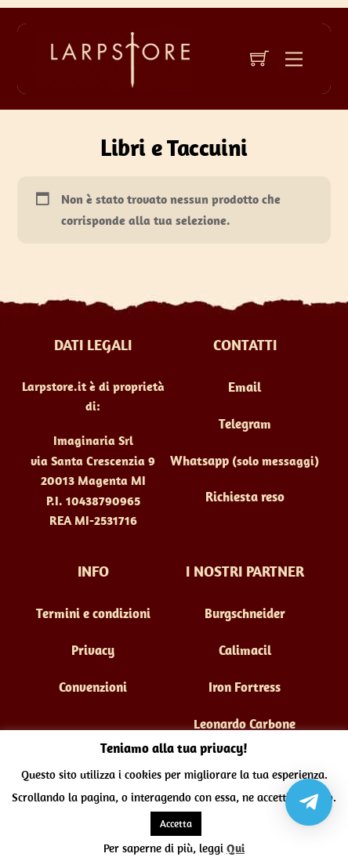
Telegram (245, 424)
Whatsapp (199, 461)
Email (245, 387)
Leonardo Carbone (245, 724)
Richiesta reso (245, 497)
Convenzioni (93, 687)
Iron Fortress (245, 687)
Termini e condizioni (93, 613)
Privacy (93, 650)
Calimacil (245, 650)
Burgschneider (245, 613)
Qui (236, 848)
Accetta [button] (176, 824)
